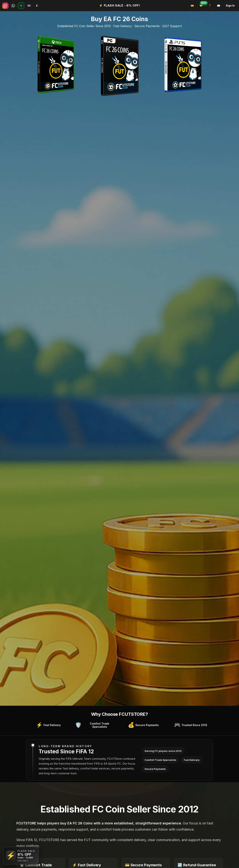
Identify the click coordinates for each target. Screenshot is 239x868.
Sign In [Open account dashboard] (230, 6)
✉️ (219, 6)
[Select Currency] (37, 6)
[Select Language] (29, 6)
